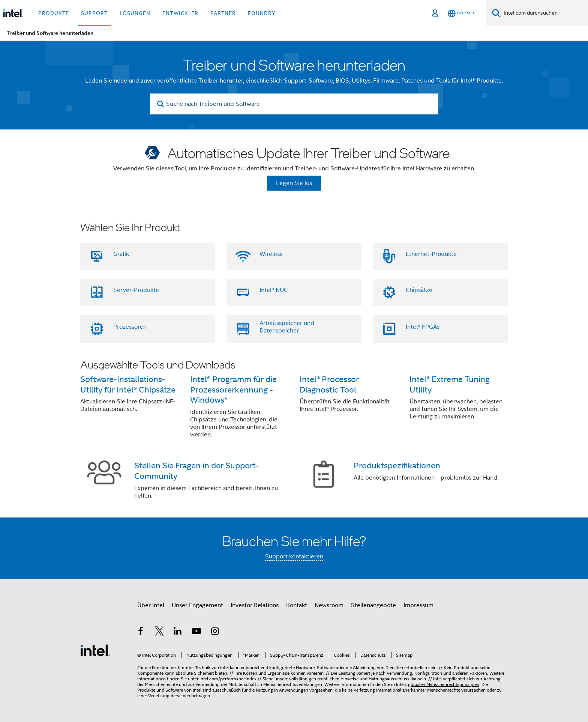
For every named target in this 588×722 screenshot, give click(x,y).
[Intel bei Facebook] (141, 632)
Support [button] (94, 13)
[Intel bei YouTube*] (196, 632)
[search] (161, 104)
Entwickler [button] (180, 13)
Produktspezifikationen (397, 466)
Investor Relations (255, 605)
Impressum (418, 605)
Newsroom (329, 605)
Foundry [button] (262, 13)
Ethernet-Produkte (431, 254)
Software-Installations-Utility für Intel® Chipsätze (128, 384)
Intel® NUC (274, 290)
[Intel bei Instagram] (215, 632)
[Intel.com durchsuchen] (544, 13)
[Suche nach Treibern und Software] (294, 104)
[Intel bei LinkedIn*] (178, 632)
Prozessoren (130, 327)
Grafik (121, 254)
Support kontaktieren (294, 557)
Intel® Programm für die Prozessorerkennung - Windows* (233, 390)
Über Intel (151, 605)
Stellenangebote (373, 605)
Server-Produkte (136, 290)
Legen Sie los (294, 183)
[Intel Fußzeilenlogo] (95, 650)
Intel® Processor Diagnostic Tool (329, 384)
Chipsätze (419, 290)
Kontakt (297, 605)
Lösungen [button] (135, 13)
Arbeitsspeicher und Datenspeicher (287, 327)
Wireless (271, 254)
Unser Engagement (197, 605)
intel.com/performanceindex (228, 679)
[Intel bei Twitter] (159, 632)
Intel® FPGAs (423, 327)
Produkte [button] (54, 13)
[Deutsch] (461, 13)
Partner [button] (223, 13)
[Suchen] (496, 13)
